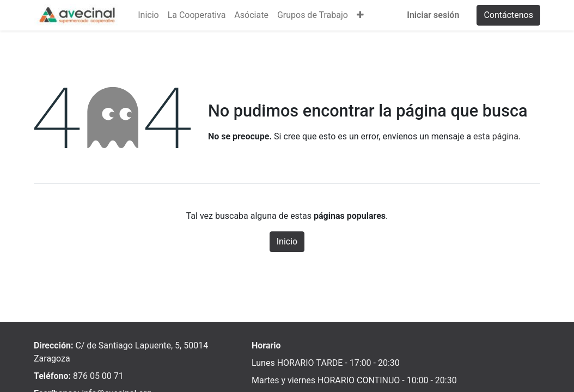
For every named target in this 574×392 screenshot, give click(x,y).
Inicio (287, 241)
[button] (360, 15)
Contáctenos (508, 15)
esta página (496, 136)
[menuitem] (148, 15)
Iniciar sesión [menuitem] (433, 15)
